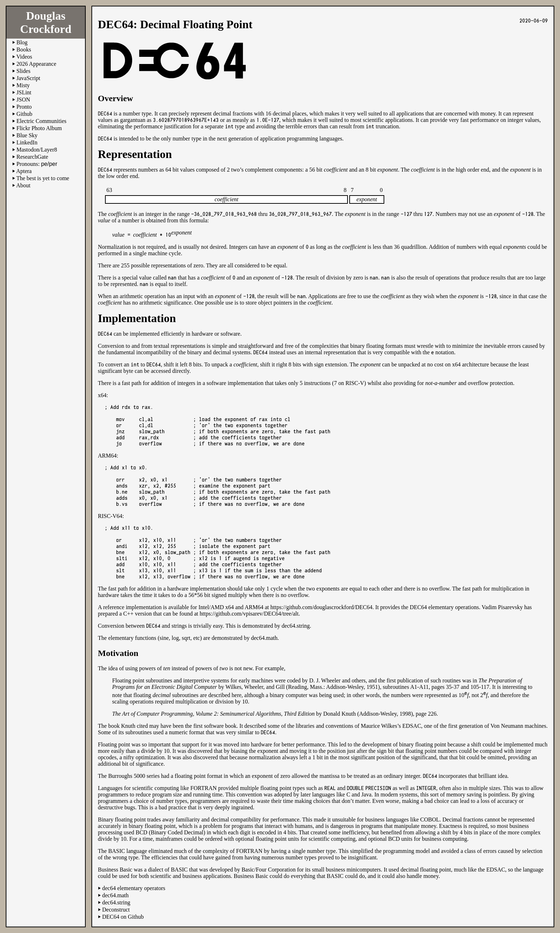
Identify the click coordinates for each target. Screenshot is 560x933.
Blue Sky (27, 135)
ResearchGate (32, 157)
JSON (23, 100)
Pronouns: (37, 164)
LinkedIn (27, 142)
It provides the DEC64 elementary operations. (428, 607)
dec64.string (296, 626)
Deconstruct (116, 910)
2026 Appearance (36, 64)
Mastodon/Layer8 (37, 150)
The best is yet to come (43, 178)
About (23, 185)
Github (24, 114)
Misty (23, 85)
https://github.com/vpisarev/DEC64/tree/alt (249, 614)
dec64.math (264, 638)
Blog (22, 42)
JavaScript (28, 78)
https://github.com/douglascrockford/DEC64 (321, 607)
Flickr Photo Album (39, 128)
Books (24, 50)
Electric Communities (41, 121)
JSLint (24, 92)
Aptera (24, 171)
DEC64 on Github (123, 917)
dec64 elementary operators (134, 888)
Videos (24, 57)
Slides (23, 71)
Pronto (24, 107)
